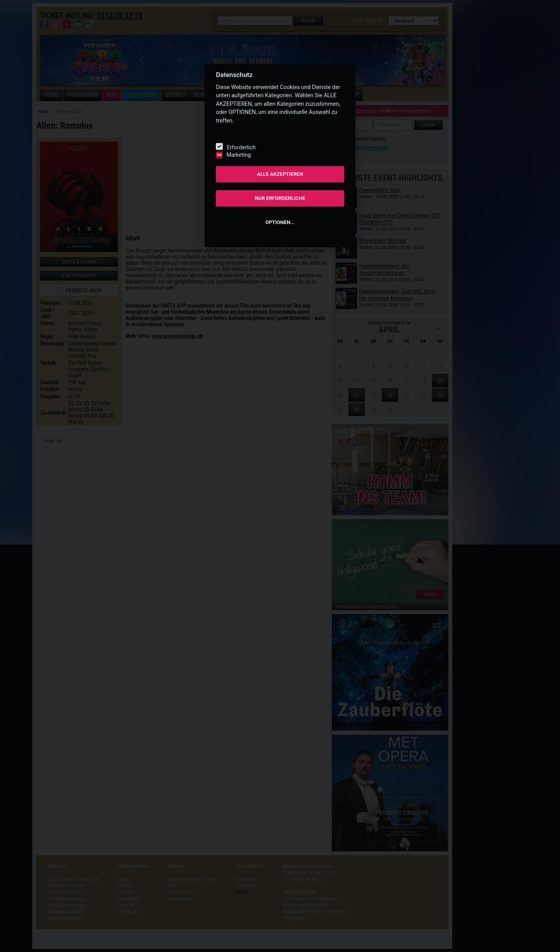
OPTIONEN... (280, 222)
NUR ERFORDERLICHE (280, 198)
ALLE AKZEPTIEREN (280, 174)
